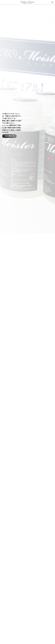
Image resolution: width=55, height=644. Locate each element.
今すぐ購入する (9, 136)
